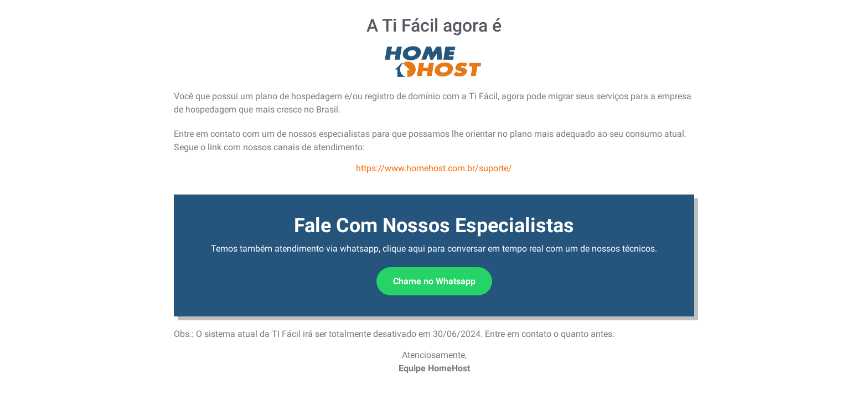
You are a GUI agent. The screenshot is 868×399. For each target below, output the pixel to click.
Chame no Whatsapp (434, 281)
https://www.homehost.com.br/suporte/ (434, 168)
